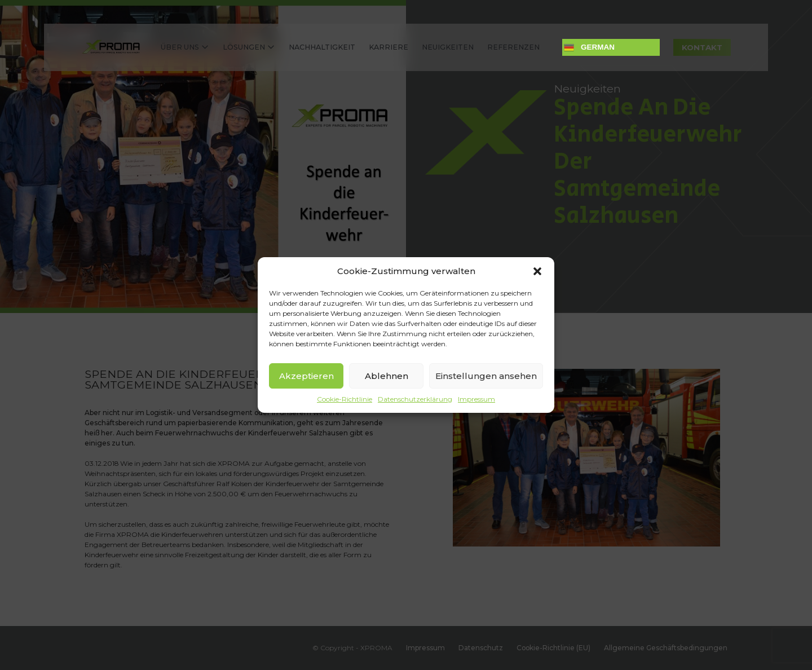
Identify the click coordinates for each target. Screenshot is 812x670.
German (589, 47)
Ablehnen (387, 376)
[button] (537, 271)
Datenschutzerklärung (415, 399)
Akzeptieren (306, 376)
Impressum (476, 399)
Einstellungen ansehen (486, 376)
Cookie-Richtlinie (345, 399)
